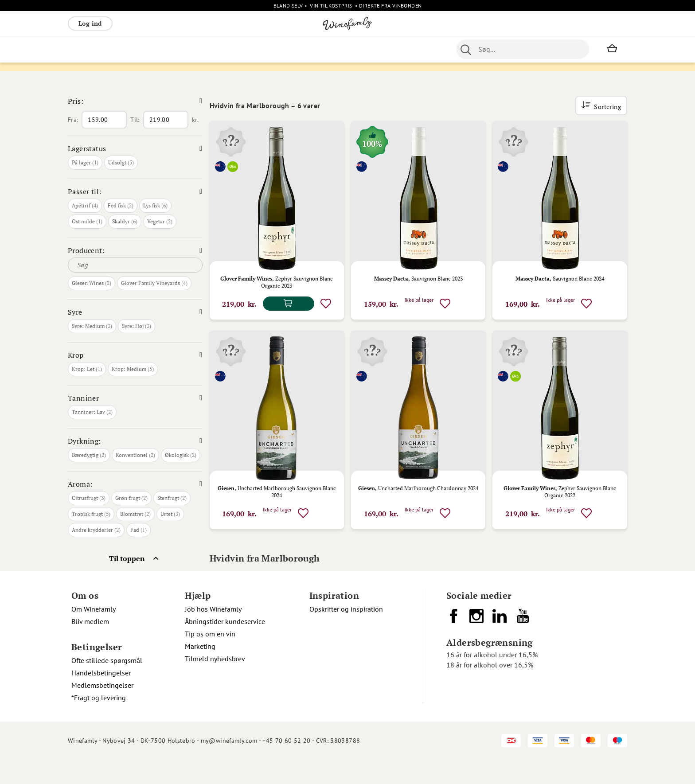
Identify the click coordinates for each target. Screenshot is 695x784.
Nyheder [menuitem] (295, 49)
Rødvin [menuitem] (82, 49)
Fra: (73, 144)
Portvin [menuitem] (341, 49)
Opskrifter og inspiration (346, 633)
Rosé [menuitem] (140, 49)
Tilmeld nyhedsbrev (215, 683)
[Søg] (135, 289)
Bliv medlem (90, 646)
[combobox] (523, 49)
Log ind (90, 23)
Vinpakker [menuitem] (199, 49)
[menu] (244, 49)
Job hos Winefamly (213, 633)
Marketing (200, 671)
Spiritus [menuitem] (234, 49)
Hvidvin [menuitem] (113, 49)
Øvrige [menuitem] (264, 49)
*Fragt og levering (99, 722)
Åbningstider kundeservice (225, 646)
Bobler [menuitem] (166, 49)
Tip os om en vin (210, 658)
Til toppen (127, 583)
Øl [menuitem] (319, 49)
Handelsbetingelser (101, 697)
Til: (135, 144)
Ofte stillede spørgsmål (107, 685)
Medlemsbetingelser (102, 710)
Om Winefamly (94, 633)
